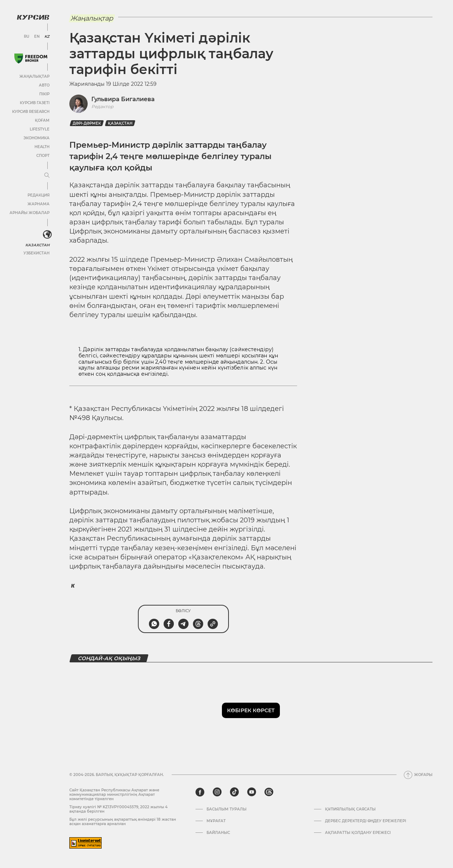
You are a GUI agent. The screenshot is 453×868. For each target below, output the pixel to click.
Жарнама (39, 204)
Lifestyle (40, 129)
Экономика (36, 138)
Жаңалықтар (34, 76)
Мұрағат (216, 821)
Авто (44, 85)
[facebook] (200, 792)
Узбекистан (36, 253)
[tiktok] (234, 792)
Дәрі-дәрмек (87, 123)
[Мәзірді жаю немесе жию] (47, 176)
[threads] (269, 792)
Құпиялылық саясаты (350, 809)
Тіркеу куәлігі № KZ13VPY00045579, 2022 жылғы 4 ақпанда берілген (118, 809)
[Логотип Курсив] (33, 17)
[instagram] (217, 792)
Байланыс (218, 833)
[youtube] (252, 792)
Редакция (39, 195)
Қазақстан (120, 123)
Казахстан (38, 245)
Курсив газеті (35, 103)
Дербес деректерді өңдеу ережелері (366, 821)
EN (37, 37)
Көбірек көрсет (251, 710)
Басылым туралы (226, 809)
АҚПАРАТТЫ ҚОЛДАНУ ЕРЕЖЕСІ (358, 833)
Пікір (44, 94)
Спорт (43, 156)
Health (42, 147)
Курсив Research (31, 112)
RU (27, 37)
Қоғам (42, 120)
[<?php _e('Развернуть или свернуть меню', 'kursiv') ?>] (47, 235)
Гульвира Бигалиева (123, 99)
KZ (47, 37)
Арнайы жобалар (30, 213)
